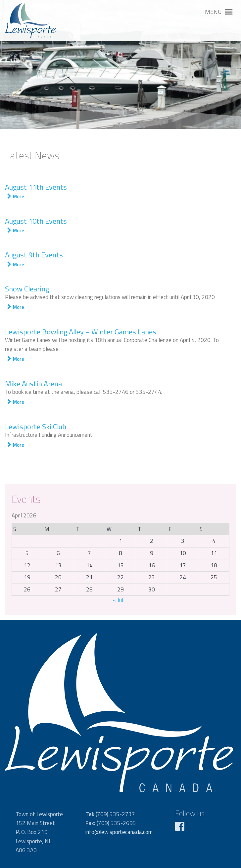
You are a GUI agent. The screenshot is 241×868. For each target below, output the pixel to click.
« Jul (118, 600)
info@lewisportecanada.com (119, 832)
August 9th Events (34, 255)
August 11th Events (36, 187)
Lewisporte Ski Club (36, 427)
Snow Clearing (27, 289)
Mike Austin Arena (33, 384)
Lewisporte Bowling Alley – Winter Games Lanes (81, 332)
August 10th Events (36, 221)
